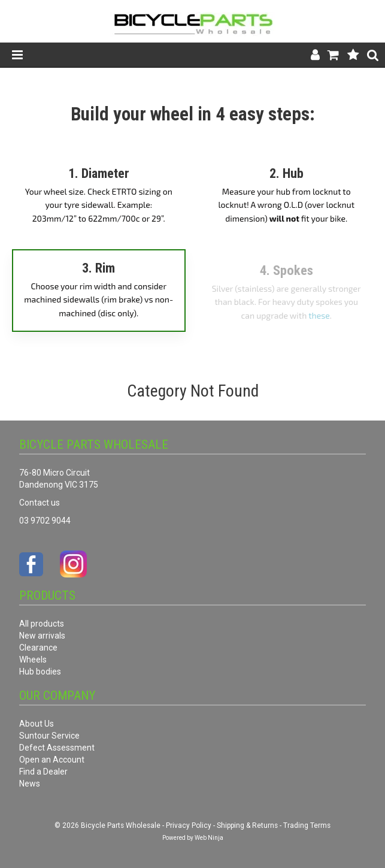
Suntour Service (49, 736)
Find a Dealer (43, 772)
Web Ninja (209, 838)
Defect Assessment (57, 748)
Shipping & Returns (247, 825)
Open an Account (52, 760)
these (319, 315)
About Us (37, 724)
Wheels (33, 660)
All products (42, 624)
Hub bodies (40, 672)
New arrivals (42, 636)
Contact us (40, 503)
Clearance (38, 648)
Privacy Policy (189, 825)
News (30, 784)
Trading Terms (307, 825)
